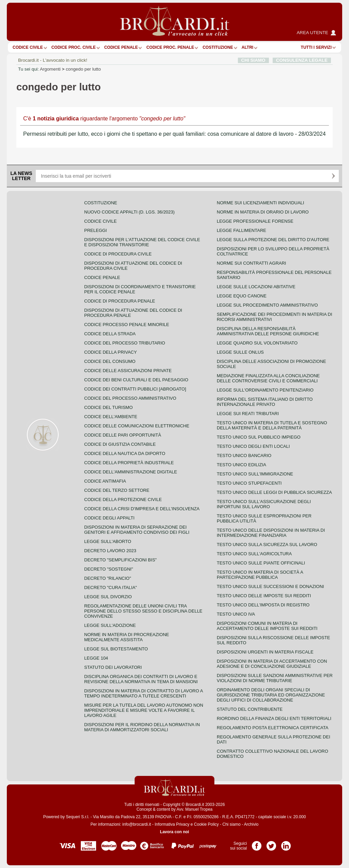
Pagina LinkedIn (286, 843)
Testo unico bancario (244, 455)
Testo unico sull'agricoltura (254, 554)
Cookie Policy (206, 824)
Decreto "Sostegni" (109, 569)
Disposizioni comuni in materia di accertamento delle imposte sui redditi (267, 626)
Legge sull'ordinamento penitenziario (265, 390)
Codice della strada (110, 334)
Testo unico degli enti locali (253, 446)
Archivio (251, 824)
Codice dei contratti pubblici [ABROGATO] (135, 389)
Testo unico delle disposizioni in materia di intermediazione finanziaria (271, 533)
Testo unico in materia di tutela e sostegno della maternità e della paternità (272, 425)
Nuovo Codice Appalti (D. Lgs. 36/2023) (129, 212)
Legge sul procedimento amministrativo (267, 305)
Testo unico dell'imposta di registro (263, 605)
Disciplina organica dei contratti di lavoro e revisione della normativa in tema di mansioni (141, 679)
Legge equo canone (242, 296)
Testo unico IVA (236, 614)
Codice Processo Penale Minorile (127, 325)
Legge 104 (96, 658)
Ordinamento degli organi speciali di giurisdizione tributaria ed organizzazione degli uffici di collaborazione (271, 695)
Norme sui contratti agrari (251, 263)
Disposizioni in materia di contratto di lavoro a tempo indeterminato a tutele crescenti (143, 693)
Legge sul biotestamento (116, 649)
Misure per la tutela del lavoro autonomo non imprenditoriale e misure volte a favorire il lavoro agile (144, 710)
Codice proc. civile (74, 47)
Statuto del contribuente (250, 709)
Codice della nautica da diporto (125, 453)
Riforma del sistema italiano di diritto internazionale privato (265, 402)
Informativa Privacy (172, 824)
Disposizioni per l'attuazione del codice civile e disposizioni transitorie (142, 242)
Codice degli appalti (109, 518)
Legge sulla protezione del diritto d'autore (273, 240)
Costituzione (218, 47)
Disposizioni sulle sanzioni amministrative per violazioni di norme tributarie (275, 678)
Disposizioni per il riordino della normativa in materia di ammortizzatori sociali (142, 727)
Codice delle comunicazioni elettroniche (137, 426)
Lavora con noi (174, 832)
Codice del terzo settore (117, 490)
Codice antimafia (105, 481)
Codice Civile (28, 47)
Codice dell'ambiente (111, 417)
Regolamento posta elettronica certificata (272, 728)
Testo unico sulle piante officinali (261, 563)
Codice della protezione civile (123, 499)
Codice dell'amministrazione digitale (131, 472)
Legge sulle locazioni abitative (256, 287)
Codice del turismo (108, 407)
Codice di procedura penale (120, 301)
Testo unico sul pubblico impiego (259, 437)
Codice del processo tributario (125, 343)
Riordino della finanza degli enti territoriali (274, 718)
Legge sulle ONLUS (240, 352)
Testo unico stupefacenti (249, 483)
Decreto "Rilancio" (108, 578)
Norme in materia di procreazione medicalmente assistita (127, 637)
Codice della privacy (110, 352)
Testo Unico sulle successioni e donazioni (270, 586)
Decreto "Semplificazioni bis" (120, 560)
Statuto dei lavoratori (113, 667)
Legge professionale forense (255, 221)
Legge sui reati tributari (248, 414)
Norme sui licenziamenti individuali (260, 203)
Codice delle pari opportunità (123, 435)
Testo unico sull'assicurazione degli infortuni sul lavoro (264, 504)
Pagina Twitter (271, 843)
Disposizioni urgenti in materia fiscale (265, 652)
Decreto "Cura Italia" (111, 587)
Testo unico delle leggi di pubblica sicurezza (274, 492)
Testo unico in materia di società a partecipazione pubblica (260, 575)
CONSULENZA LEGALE (302, 60)
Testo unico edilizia (241, 465)
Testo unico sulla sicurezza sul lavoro (267, 545)
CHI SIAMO (253, 60)
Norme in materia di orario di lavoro (263, 212)
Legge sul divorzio (108, 597)
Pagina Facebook (257, 843)
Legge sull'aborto (108, 541)
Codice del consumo (110, 361)
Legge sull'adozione (110, 625)
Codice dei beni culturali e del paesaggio (136, 380)
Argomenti (50, 69)
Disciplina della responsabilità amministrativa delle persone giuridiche (268, 331)
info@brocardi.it (137, 824)
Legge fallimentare (241, 230)
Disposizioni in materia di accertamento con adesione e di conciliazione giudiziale (272, 664)
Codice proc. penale (170, 47)
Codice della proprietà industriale (129, 463)
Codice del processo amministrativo (130, 398)
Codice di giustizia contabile (120, 444)
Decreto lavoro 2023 (110, 551)
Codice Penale (121, 47)
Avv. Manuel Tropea (195, 809)
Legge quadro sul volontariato (257, 343)
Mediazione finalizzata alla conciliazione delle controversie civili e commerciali (268, 378)
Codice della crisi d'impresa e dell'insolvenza (142, 509)
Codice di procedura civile (118, 254)
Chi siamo (231, 824)
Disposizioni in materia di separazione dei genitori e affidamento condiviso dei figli (137, 530)
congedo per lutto (83, 69)
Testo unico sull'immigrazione (255, 474)
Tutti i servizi (316, 47)
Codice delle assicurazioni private (128, 371)
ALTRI (247, 47)
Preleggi (95, 230)
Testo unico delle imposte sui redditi (264, 596)
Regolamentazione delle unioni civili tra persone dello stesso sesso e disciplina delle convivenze (143, 611)
